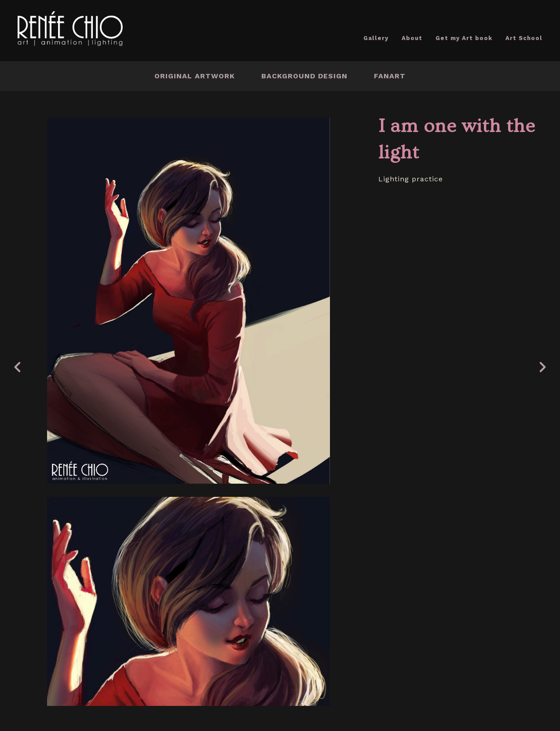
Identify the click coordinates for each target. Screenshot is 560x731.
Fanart (390, 76)
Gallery (376, 38)
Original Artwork (195, 76)
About (412, 38)
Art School (524, 38)
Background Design (304, 76)
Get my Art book (464, 38)
